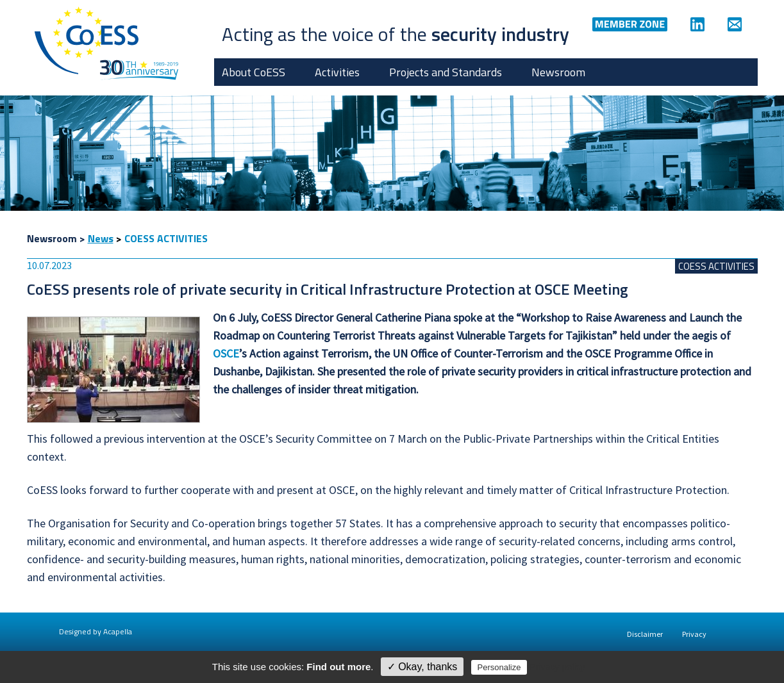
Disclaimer (645, 634)
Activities (337, 72)
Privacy (694, 634)
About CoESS (254, 72)
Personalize (499, 667)
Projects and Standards (446, 72)
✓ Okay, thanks (422, 667)
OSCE (226, 353)
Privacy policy (558, 667)
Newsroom (558, 72)
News (101, 238)
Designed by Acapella (96, 631)
